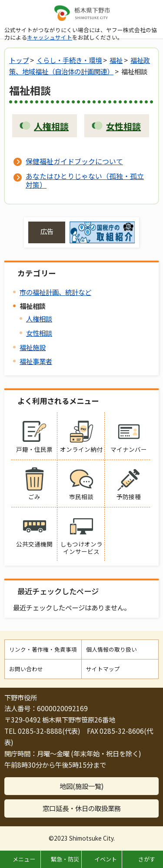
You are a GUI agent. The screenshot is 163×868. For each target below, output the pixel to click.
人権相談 (39, 318)
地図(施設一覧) (82, 786)
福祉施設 (33, 347)
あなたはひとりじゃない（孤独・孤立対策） (85, 180)
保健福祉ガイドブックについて (74, 161)
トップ (19, 60)
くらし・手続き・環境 (69, 60)
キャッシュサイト (50, 37)
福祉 (116, 60)
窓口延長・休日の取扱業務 (82, 808)
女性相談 (39, 333)
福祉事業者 (36, 361)
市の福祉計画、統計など (55, 292)
